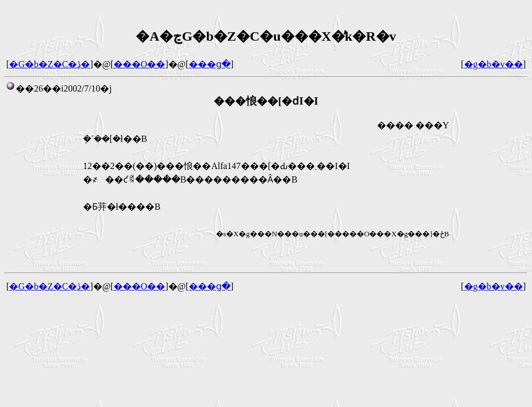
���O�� (140, 64)
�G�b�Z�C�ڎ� (49, 64)
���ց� (210, 64)
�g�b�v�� (494, 64)
